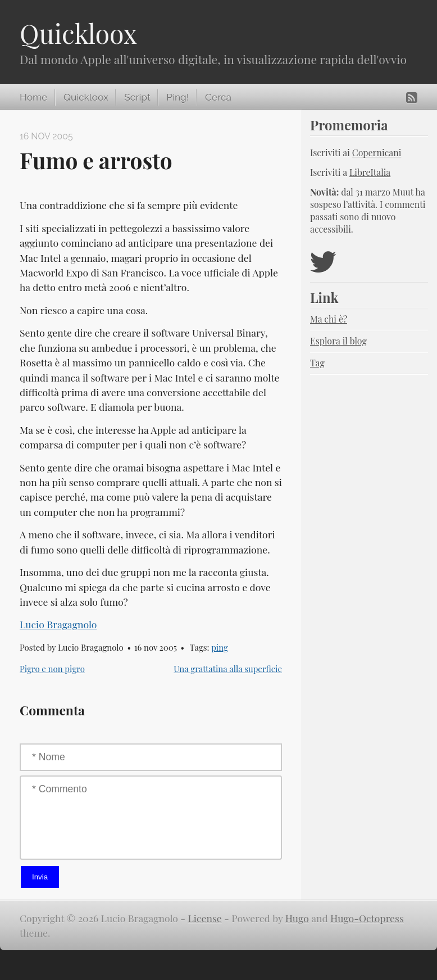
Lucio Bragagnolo (58, 624)
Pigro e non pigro (52, 669)
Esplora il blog (338, 341)
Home (33, 97)
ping (220, 647)
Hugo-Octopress (367, 918)
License (205, 918)
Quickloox (78, 33)
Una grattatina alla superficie (228, 669)
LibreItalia (370, 172)
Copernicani (377, 153)
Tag (317, 363)
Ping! (177, 97)
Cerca (218, 97)
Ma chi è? (329, 319)
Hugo (297, 918)
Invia (40, 877)
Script (137, 97)
